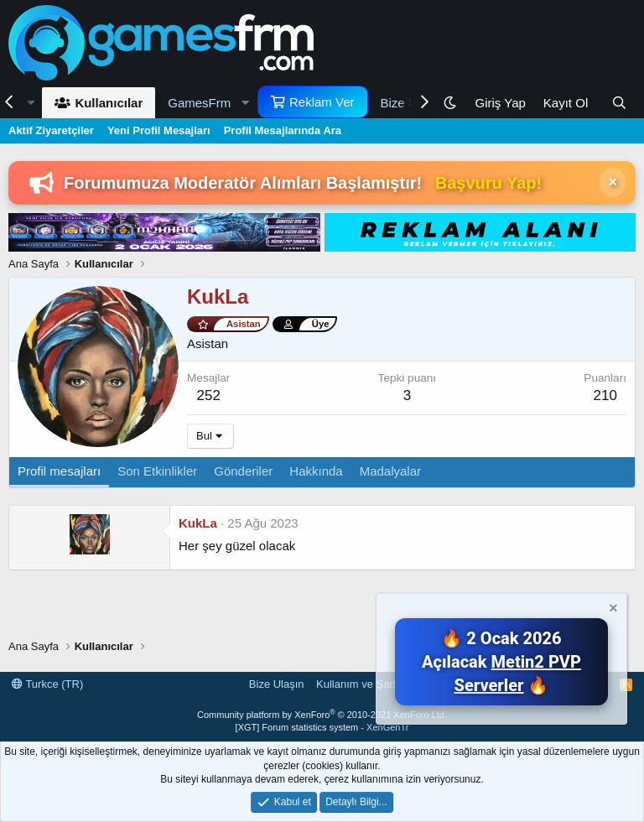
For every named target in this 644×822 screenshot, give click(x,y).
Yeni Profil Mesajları (159, 130)
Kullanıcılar (109, 103)
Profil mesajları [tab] (59, 471)
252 (209, 395)
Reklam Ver (322, 102)
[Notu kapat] (612, 610)
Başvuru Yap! (488, 183)
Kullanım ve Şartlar (362, 684)
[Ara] (619, 103)
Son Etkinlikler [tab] (157, 471)
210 (605, 395)
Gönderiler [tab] (243, 471)
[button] (206, 103)
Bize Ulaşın (277, 684)
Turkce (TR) (47, 684)
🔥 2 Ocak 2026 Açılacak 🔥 (501, 662)
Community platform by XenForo (322, 715)
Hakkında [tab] (316, 471)
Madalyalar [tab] (390, 471)
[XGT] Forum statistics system (322, 727)
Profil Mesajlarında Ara (283, 130)
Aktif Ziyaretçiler (51, 130)
